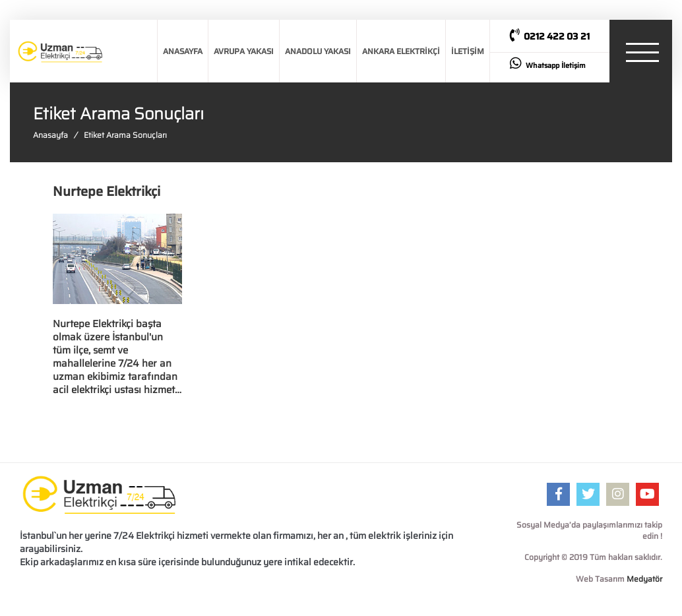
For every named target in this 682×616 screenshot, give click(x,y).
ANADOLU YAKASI (318, 51)
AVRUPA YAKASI (244, 51)
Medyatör (644, 579)
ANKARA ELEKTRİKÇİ (401, 51)
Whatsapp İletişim (548, 64)
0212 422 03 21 (550, 36)
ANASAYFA (183, 51)
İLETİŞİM (468, 51)
